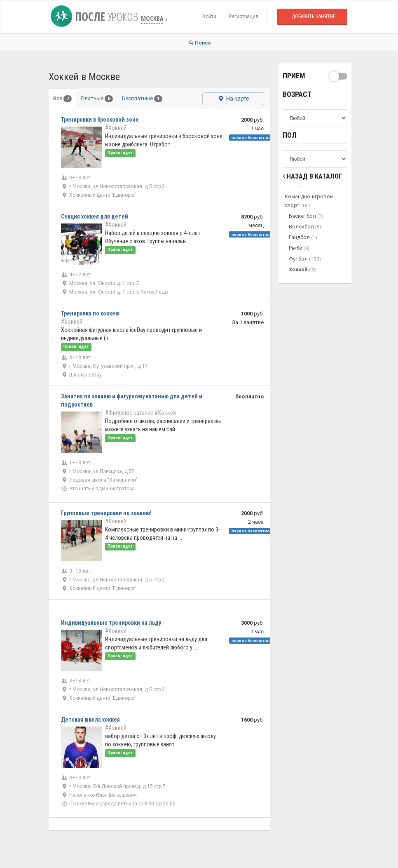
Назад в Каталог (312, 176)
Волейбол (305, 227)
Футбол (305, 259)
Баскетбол (306, 216)
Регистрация (243, 16)
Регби (299, 248)
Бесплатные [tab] (142, 99)
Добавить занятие (314, 16)
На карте (233, 99)
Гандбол (303, 237)
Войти (209, 16)
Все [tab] (62, 99)
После (96, 16)
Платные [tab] (97, 99)
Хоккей (302, 269)
